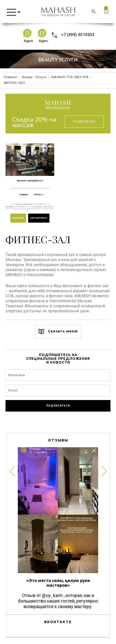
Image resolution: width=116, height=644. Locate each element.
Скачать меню (58, 332)
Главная (10, 77)
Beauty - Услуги (34, 77)
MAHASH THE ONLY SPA (70, 77)
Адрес (28, 41)
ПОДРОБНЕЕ (18, 218)
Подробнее (84, 121)
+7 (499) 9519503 (73, 35)
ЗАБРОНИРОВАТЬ (39, 218)
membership (58, 105)
